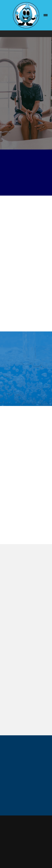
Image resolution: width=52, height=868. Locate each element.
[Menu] (46, 15)
